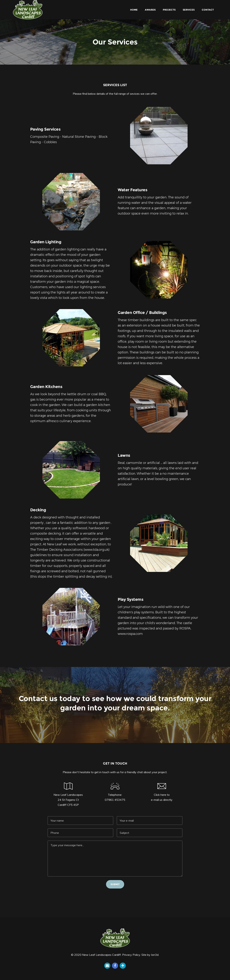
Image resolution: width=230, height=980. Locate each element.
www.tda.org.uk (96, 550)
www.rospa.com (130, 634)
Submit (115, 884)
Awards (150, 10)
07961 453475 (115, 800)
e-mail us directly (162, 800)
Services (189, 10)
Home (134, 10)
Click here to (162, 795)
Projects (169, 10)
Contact (208, 10)
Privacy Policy (131, 955)
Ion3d (155, 955)
